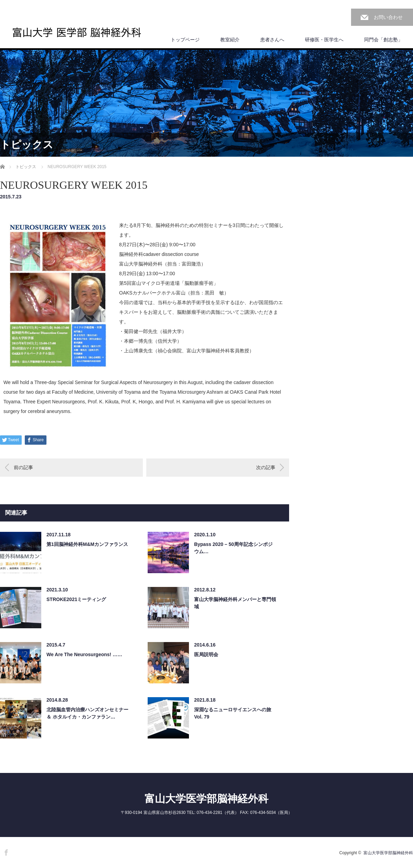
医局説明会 (206, 654)
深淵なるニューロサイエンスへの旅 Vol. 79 (233, 713)
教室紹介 (230, 40)
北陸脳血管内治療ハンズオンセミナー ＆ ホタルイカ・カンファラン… (87, 713)
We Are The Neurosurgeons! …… (84, 654)
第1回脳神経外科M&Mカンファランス (87, 544)
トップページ (185, 40)
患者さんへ (272, 40)
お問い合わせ (388, 17)
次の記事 (266, 467)
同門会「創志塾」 (383, 40)
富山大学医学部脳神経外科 (206, 799)
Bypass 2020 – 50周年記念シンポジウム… (233, 548)
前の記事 (23, 467)
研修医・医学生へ (324, 40)
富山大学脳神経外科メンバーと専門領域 (235, 603)
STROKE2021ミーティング (76, 599)
